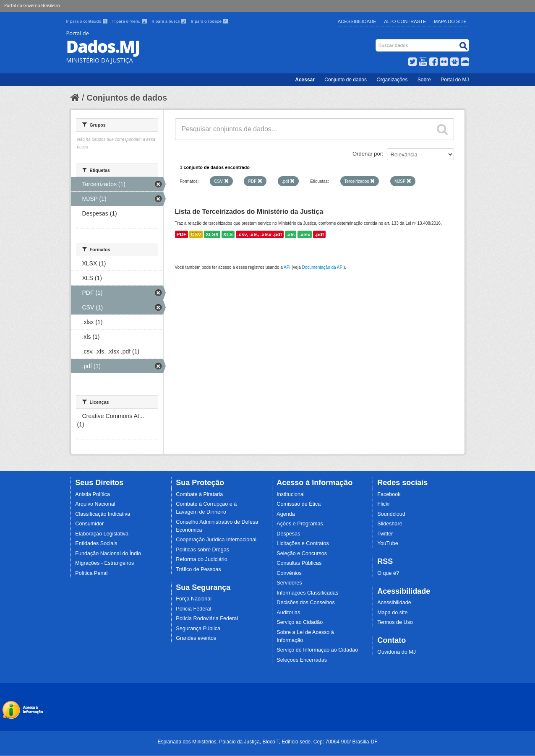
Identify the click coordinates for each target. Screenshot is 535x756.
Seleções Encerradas (302, 660)
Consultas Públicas (299, 563)
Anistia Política (93, 494)
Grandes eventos (196, 638)
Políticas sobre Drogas (202, 550)
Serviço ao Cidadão (300, 622)
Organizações (392, 80)
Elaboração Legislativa (102, 534)
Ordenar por (367, 154)
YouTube (388, 543)
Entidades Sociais (96, 543)
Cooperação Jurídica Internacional (216, 540)
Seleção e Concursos (302, 553)
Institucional (291, 494)
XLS (228, 234)
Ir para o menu (130, 21)
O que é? (388, 573)
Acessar (305, 80)
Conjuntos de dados (127, 98)
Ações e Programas (300, 524)
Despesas (288, 534)
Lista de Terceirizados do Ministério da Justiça (249, 212)
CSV (196, 234)
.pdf (319, 234)
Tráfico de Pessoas (198, 569)
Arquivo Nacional (95, 504)
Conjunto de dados (346, 80)
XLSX (212, 234)
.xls (291, 234)
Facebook (389, 494)
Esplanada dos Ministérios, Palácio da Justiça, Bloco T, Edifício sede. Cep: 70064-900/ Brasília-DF (267, 742)
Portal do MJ (455, 80)
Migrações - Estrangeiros (104, 563)
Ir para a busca (169, 21)
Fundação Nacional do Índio (108, 553)
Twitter (385, 534)
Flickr (384, 504)
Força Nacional (194, 599)
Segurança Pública (198, 629)
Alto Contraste (405, 21)
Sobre (424, 80)
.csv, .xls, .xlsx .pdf (260, 234)
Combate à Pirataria (199, 494)
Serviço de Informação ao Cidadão (317, 650)
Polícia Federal (193, 609)
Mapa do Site (450, 21)
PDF (182, 234)
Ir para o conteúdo (88, 21)
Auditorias (288, 613)
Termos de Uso (395, 622)
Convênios (289, 573)
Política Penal (91, 573)
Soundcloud (391, 514)
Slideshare (390, 524)
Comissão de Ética (299, 504)
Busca (376, 41)
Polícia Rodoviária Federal (207, 618)
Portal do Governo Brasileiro (32, 5)
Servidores (289, 583)
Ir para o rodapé (210, 21)
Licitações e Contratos (303, 543)
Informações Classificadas (307, 593)
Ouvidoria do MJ (397, 652)
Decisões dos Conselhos (306, 603)
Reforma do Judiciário (202, 559)
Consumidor (89, 524)
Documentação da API (323, 267)
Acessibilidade (357, 21)
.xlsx (305, 234)
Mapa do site (392, 613)
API (287, 267)
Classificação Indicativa (103, 514)
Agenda (286, 514)
